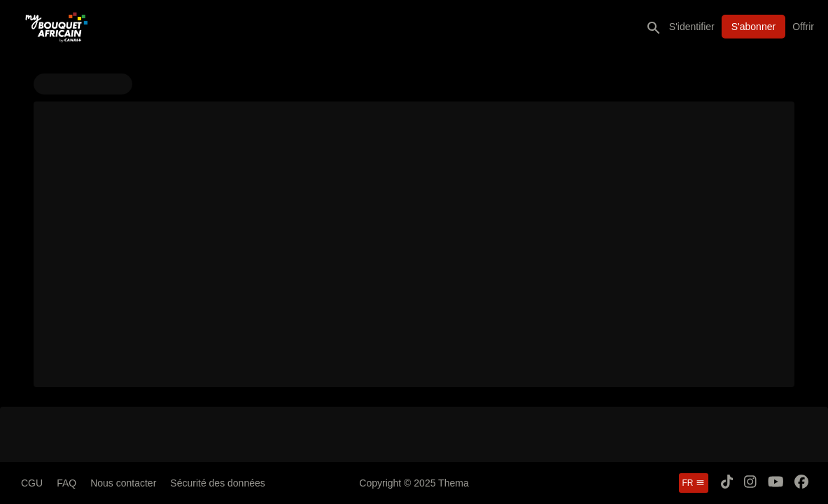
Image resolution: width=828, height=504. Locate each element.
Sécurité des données (217, 483)
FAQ (66, 483)
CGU (32, 483)
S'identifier (692, 27)
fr (694, 483)
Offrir (803, 27)
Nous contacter (123, 483)
